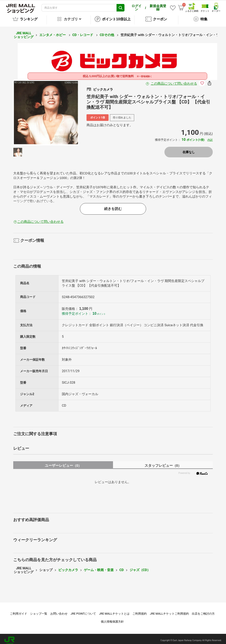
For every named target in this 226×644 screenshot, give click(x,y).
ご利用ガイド (19, 611)
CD (122, 567)
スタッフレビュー (163, 462)
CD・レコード (83, 32)
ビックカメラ (68, 567)
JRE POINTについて (83, 611)
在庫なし (189, 149)
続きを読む (113, 206)
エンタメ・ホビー (53, 32)
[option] (46, 110)
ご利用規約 (140, 611)
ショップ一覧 (39, 611)
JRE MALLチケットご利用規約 (169, 611)
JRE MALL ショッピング (24, 32)
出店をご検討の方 (203, 611)
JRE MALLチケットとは (114, 611)
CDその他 (107, 32)
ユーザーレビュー (63, 462)
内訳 (210, 137)
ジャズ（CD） (140, 567)
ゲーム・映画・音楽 (99, 567)
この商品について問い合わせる (174, 80)
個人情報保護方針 (112, 618)
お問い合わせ (59, 611)
